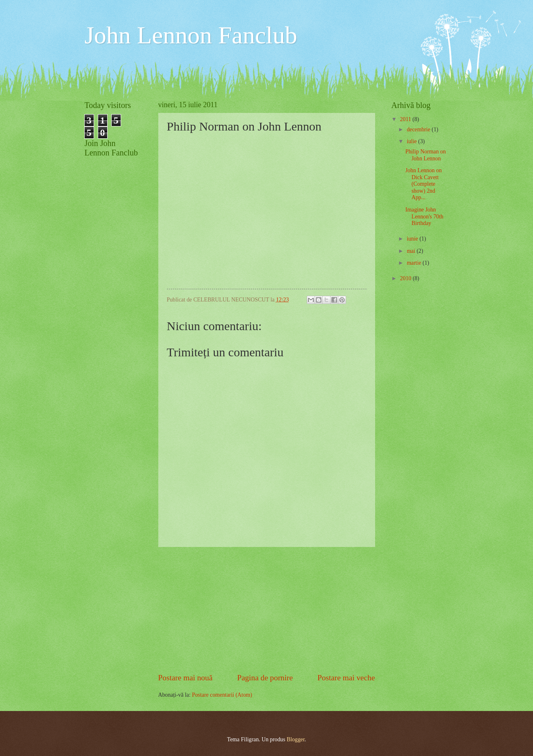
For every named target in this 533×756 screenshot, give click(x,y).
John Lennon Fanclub (191, 35)
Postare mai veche (346, 678)
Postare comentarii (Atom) (222, 695)
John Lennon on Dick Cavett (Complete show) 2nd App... (424, 184)
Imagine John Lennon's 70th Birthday (424, 216)
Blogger (296, 739)
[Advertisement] (267, 610)
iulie (412, 141)
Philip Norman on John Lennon (426, 155)
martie (415, 263)
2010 (406, 278)
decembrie (419, 129)
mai (412, 251)
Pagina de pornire (265, 678)
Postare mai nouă (186, 678)
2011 (406, 119)
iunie (413, 239)
